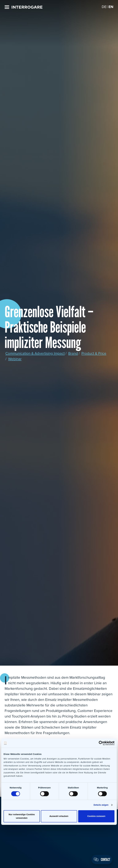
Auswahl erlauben (59, 816)
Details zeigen (101, 805)
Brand (73, 353)
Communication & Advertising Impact (35, 353)
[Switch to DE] (104, 7)
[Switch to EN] (111, 7)
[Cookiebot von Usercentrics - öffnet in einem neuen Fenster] (101, 743)
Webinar (15, 359)
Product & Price (94, 353)
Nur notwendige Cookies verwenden (22, 816)
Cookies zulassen (96, 816)
